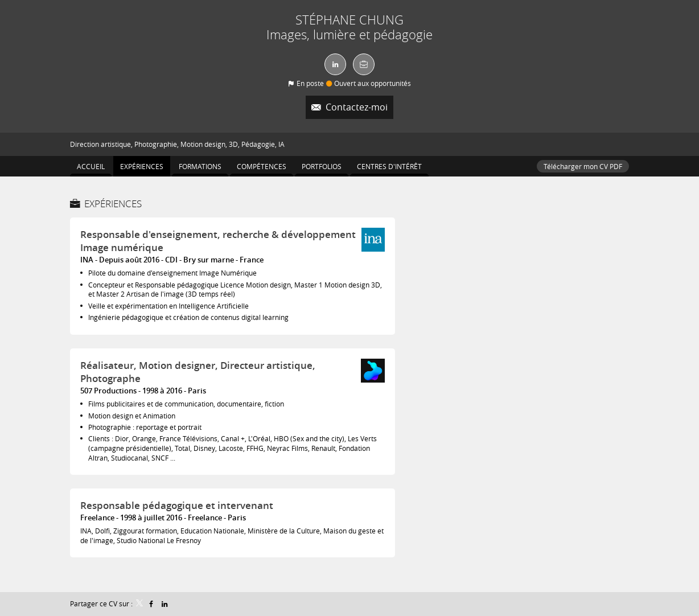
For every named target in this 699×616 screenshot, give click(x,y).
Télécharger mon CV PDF (583, 166)
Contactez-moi (355, 107)
